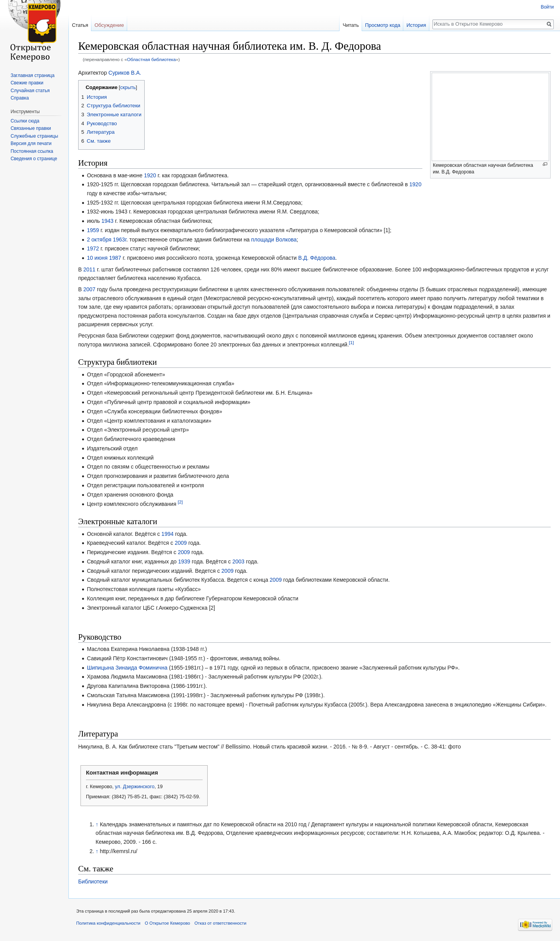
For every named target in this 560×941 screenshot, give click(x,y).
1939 (184, 561)
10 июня (97, 258)
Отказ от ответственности (220, 923)
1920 (150, 175)
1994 (167, 534)
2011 (89, 269)
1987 (115, 258)
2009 (181, 543)
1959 (93, 230)
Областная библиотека (151, 59)
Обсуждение (109, 25)
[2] (180, 502)
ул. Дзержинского (135, 787)
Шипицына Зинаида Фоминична (127, 668)
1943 (108, 221)
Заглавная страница (32, 75)
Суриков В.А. (125, 73)
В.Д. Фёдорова (317, 258)
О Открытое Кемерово (167, 923)
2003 (238, 561)
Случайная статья (30, 91)
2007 (89, 289)
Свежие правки (27, 83)
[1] (351, 342)
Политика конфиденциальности (108, 923)
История (416, 25)
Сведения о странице (34, 159)
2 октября (99, 240)
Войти (547, 7)
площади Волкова (274, 240)
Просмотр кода (383, 25)
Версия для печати (31, 143)
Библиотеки (93, 882)
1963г (120, 240)
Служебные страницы (34, 136)
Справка (20, 98)
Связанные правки (31, 128)
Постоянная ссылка (32, 151)
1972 (93, 248)
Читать (351, 25)
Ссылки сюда (25, 121)
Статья (80, 25)
